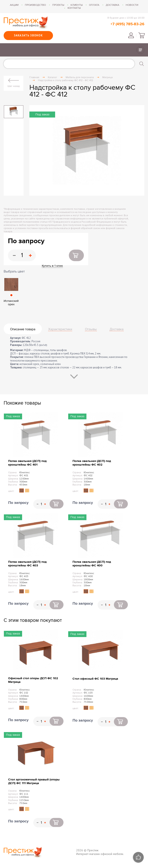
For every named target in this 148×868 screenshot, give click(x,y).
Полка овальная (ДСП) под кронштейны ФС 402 (92, 463)
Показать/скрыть (140, 50)
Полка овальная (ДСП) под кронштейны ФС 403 (27, 564)
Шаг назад (14, 86)
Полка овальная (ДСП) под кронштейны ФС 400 (92, 564)
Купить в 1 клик (52, 266)
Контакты (74, 8)
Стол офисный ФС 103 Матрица (95, 679)
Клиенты (77, 5)
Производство (35, 5)
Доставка (113, 5)
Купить (76, 255)
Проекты (58, 5)
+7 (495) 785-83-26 (127, 24)
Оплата (94, 5)
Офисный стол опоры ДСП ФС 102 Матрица (33, 680)
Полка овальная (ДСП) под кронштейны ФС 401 (27, 463)
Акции (14, 5)
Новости (132, 5)
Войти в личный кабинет (131, 35)
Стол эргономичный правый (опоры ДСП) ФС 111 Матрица (34, 781)
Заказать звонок (28, 35)
